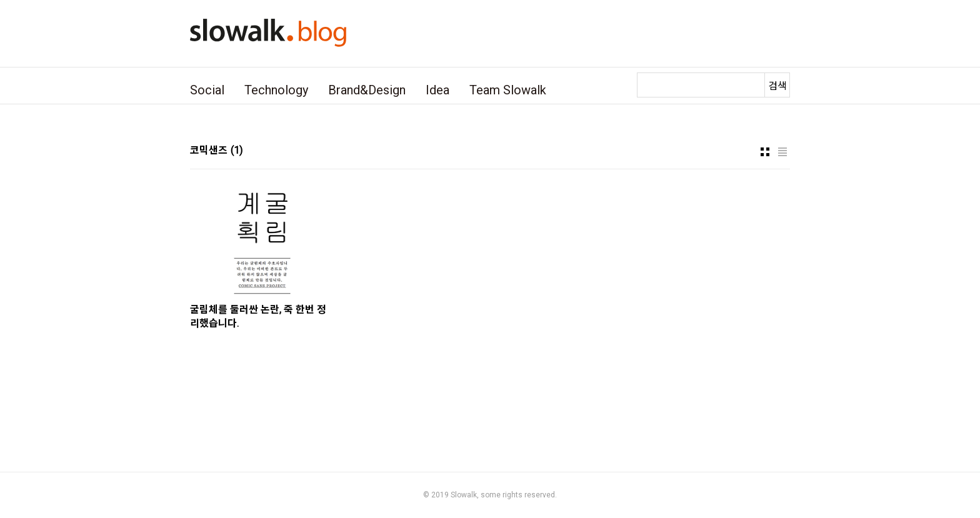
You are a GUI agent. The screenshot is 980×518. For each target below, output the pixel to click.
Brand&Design (367, 90)
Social (207, 90)
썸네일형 (765, 152)
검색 (777, 86)
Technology (276, 90)
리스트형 (782, 152)
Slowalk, (465, 495)
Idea (437, 90)
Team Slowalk (508, 90)
